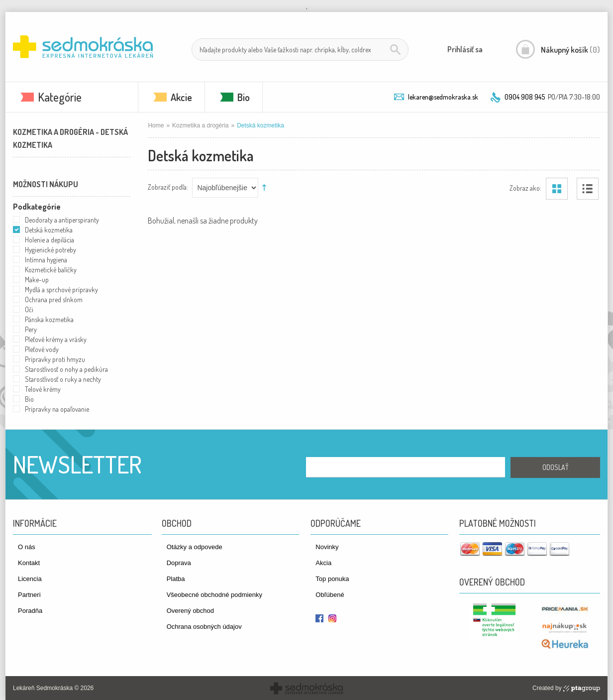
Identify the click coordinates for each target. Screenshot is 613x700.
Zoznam (588, 189)
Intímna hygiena (46, 260)
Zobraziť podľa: (168, 186)
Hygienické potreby (51, 250)
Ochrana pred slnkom (54, 299)
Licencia (30, 579)
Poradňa (30, 611)
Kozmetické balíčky (51, 270)
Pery (31, 329)
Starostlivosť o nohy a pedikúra (66, 369)
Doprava (179, 563)
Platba (176, 579)
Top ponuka (332, 579)
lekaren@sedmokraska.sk (443, 97)
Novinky (327, 547)
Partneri (29, 595)
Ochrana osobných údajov (204, 627)
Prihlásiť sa (465, 49)
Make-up (37, 280)
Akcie (181, 97)
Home (156, 125)
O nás (27, 547)
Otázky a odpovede (195, 547)
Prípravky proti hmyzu (55, 359)
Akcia (323, 563)
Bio (244, 97)
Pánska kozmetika (49, 319)
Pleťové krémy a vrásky (56, 339)
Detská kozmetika (49, 230)
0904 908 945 (525, 97)
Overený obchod (190, 611)
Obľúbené (330, 595)
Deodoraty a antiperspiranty (62, 220)
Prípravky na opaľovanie (57, 409)
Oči (29, 309)
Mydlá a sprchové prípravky (61, 290)
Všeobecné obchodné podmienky (214, 595)
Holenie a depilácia (50, 240)
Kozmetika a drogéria (200, 125)
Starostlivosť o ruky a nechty (63, 379)
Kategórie (60, 97)
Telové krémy (43, 389)
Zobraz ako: (525, 187)
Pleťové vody (42, 349)
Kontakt (29, 563)
